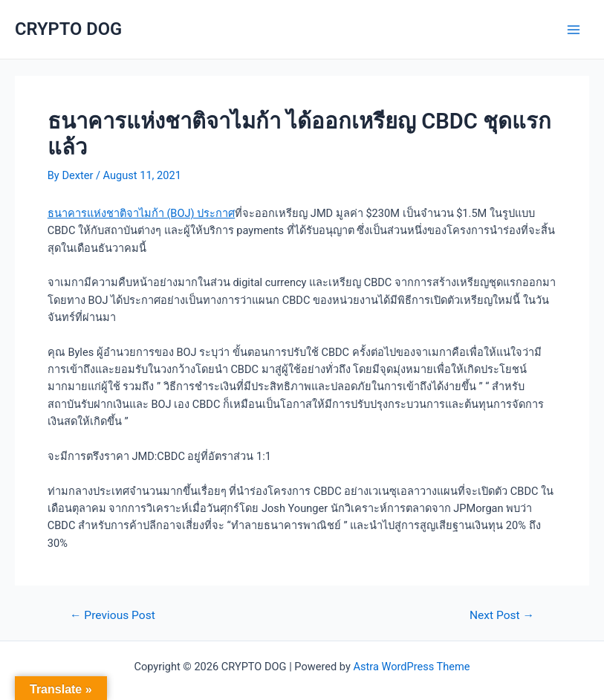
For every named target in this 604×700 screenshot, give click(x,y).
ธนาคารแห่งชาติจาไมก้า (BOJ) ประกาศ (141, 213)
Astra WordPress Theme (411, 667)
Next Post (502, 616)
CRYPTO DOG (68, 29)
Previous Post (113, 616)
